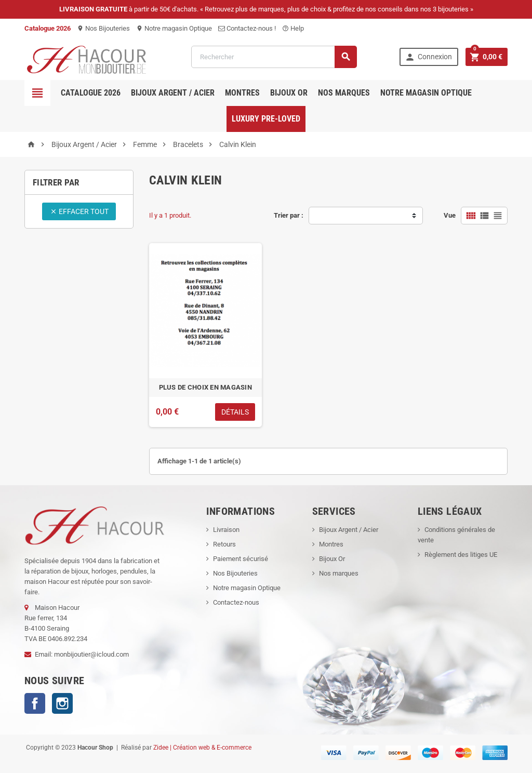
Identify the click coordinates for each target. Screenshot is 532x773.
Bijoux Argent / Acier (173, 93)
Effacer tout (79, 211)
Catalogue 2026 (91, 93)
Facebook (35, 703)
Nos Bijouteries (103, 28)
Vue (450, 215)
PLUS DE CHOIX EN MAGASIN (205, 387)
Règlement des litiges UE (461, 555)
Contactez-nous (236, 602)
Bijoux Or (332, 559)
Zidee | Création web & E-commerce (202, 748)
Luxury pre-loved (266, 119)
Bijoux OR (289, 93)
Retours (224, 544)
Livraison (226, 530)
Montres (242, 93)
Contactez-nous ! (247, 28)
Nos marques (344, 93)
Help (293, 28)
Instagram (62, 703)
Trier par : (289, 215)
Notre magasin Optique (174, 28)
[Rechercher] (274, 57)
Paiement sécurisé (241, 559)
